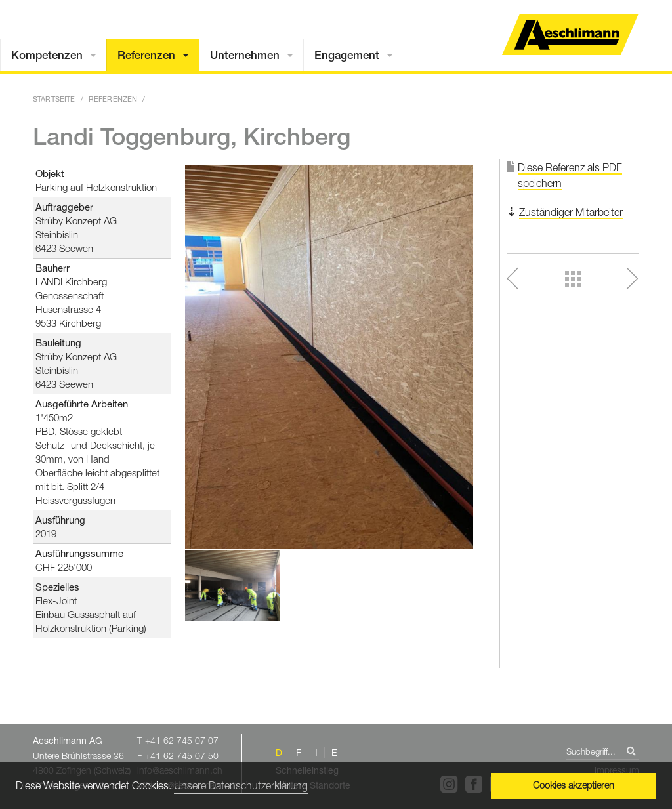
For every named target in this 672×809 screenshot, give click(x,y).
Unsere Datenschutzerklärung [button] (241, 785)
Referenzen (146, 55)
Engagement (347, 55)
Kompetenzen (47, 55)
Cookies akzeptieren (574, 785)
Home (570, 34)
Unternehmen (245, 55)
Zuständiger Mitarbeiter (571, 212)
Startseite (54, 99)
